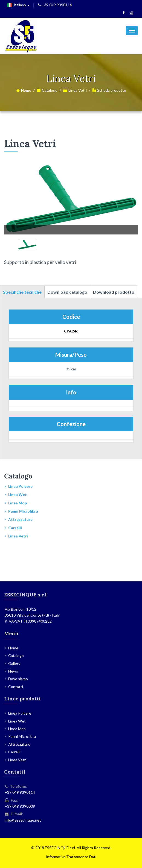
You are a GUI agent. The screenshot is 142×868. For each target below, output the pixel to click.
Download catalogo (67, 292)
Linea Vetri (78, 90)
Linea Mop (18, 503)
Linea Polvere (20, 486)
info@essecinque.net (23, 820)
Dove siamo (18, 679)
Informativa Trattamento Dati (71, 857)
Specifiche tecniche (22, 292)
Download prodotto (114, 292)
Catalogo (50, 90)
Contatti (16, 687)
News (13, 671)
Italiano (18, 5)
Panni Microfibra (23, 511)
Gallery (14, 663)
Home (26, 90)
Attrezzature (20, 519)
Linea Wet (18, 494)
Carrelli (15, 528)
